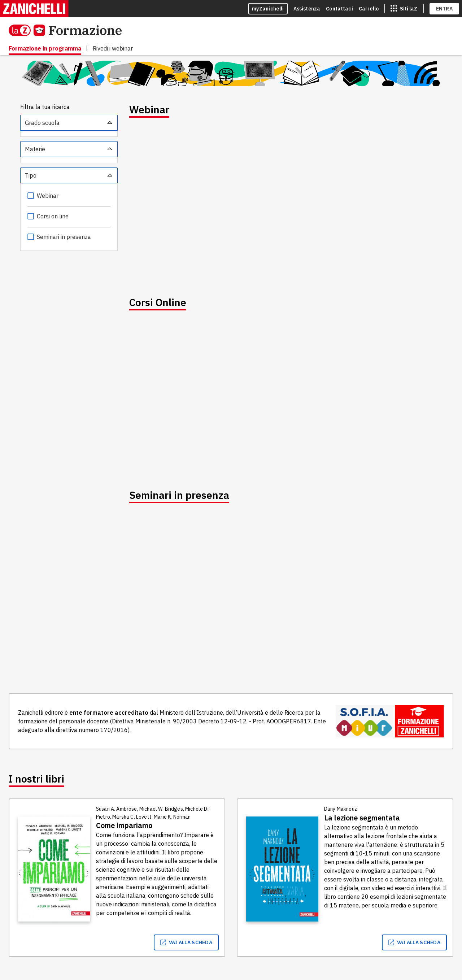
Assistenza (307, 9)
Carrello (369, 9)
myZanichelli (268, 9)
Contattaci (339, 9)
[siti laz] (404, 9)
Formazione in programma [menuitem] (45, 48)
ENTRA (444, 9)
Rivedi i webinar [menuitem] (113, 48)
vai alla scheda (186, 942)
